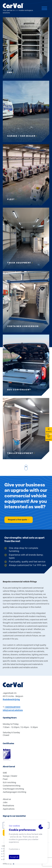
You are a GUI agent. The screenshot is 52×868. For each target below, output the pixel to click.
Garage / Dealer (10, 776)
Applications (9, 809)
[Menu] (44, 9)
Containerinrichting (12, 786)
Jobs (5, 802)
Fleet (5, 779)
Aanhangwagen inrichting (14, 792)
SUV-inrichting (9, 783)
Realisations (8, 806)
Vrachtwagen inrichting (13, 789)
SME (5, 773)
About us (7, 799)
